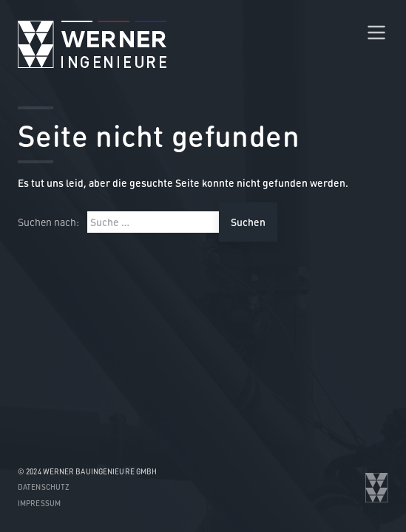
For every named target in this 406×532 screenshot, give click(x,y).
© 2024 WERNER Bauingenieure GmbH (87, 471)
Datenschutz (44, 487)
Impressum (39, 503)
